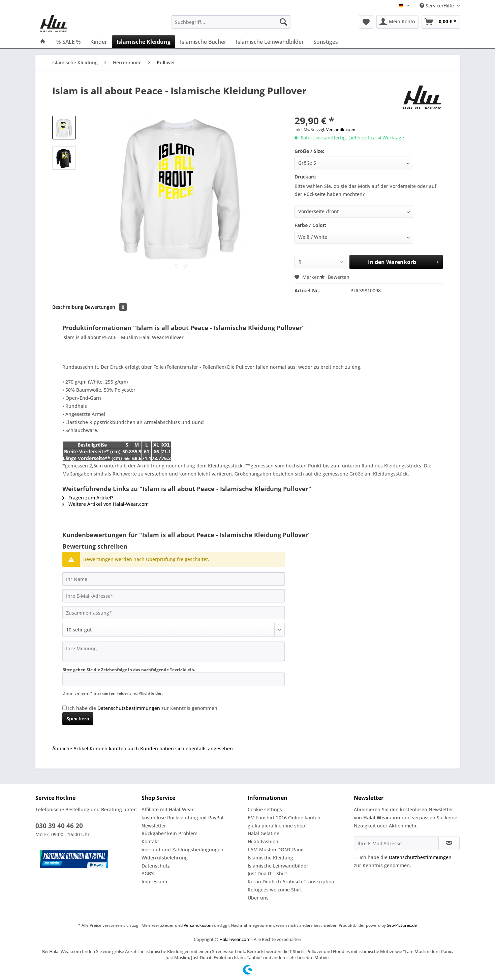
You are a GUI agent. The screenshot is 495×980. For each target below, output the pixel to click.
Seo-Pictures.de (402, 925)
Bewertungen (106, 307)
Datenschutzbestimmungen (129, 708)
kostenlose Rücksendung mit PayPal (182, 818)
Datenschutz (156, 866)
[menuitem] (231, 25)
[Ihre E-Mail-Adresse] (174, 596)
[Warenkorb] (441, 22)
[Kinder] (99, 42)
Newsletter (154, 826)
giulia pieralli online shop (276, 826)
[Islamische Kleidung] (144, 42)
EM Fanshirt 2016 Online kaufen (284, 818)
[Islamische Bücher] (203, 42)
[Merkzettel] (366, 22)
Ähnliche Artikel (70, 748)
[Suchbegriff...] (231, 22)
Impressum (154, 881)
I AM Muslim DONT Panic (276, 850)
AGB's (148, 873)
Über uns (258, 898)
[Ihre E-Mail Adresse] (396, 843)
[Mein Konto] (397, 22)
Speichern (78, 718)
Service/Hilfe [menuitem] (437, 6)
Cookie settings (265, 809)
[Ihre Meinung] (174, 651)
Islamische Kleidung (270, 858)
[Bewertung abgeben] (174, 630)
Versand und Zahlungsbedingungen (182, 850)
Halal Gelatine (264, 833)
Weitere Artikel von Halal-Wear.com (105, 504)
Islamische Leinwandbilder (278, 866)
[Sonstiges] (326, 42)
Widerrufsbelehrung (165, 858)
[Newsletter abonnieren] (449, 843)
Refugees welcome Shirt (275, 890)
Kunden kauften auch (114, 748)
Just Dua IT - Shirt (267, 873)
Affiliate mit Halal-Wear (168, 809)
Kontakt (150, 841)
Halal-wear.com (235, 939)
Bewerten (335, 277)
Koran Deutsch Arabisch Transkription (291, 881)
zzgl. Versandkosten (336, 129)
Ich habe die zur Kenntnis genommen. (143, 708)
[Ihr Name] (174, 579)
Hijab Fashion (263, 841)
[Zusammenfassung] (174, 613)
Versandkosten (198, 925)
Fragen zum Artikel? (88, 498)
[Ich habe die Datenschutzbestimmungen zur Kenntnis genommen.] (65, 708)
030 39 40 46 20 (59, 826)
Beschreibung (68, 307)
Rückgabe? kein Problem (169, 833)
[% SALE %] (69, 42)
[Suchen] (283, 22)
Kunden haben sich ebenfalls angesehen (187, 748)
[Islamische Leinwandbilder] (270, 42)
